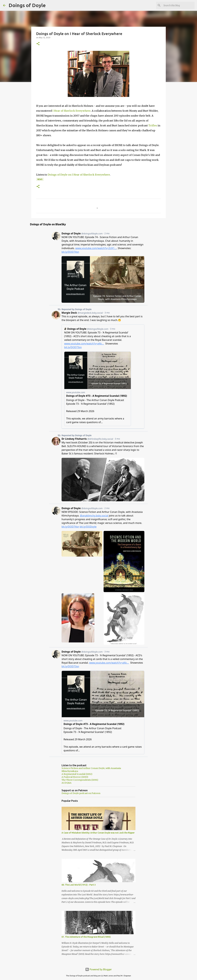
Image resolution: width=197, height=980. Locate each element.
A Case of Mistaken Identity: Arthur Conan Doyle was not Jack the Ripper (98, 833)
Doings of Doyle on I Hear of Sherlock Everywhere (79, 175)
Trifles (153, 125)
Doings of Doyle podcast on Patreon (81, 793)
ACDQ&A (66, 783)
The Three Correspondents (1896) (80, 780)
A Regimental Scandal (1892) (77, 774)
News (40, 179)
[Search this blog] (178, 5)
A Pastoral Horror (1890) (75, 777)
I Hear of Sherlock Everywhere (71, 111)
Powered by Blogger (98, 969)
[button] (38, 44)
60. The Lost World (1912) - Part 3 (79, 885)
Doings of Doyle (27, 5)
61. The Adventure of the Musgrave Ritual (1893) (86, 937)
